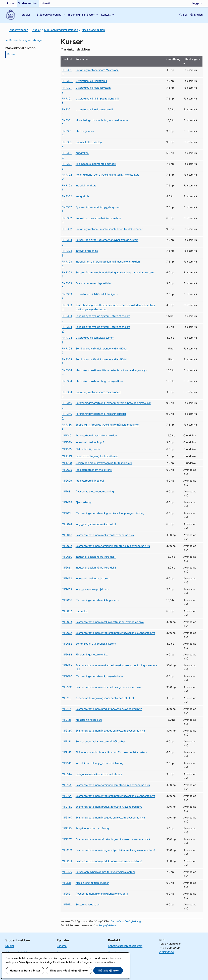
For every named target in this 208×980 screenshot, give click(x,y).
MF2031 (67, 492)
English (198, 15)
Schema (62, 946)
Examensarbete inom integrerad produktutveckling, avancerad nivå (115, 633)
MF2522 (67, 905)
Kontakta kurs (116, 952)
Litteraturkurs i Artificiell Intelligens (97, 294)
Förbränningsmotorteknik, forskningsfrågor (101, 414)
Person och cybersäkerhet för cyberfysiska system (105, 872)
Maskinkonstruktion (93, 30)
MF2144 (67, 774)
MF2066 (67, 600)
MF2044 (67, 524)
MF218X (67, 807)
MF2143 (67, 763)
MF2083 (67, 655)
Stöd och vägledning (18, 952)
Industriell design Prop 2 (90, 442)
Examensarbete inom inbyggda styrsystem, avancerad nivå (110, 731)
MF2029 (67, 481)
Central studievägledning (126, 921)
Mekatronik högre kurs (89, 720)
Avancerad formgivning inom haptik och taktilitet (105, 698)
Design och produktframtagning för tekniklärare (104, 463)
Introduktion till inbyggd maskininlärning (99, 763)
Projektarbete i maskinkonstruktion (96, 435)
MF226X (67, 850)
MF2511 (66, 883)
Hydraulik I (82, 611)
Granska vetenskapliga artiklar (93, 283)
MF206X (67, 622)
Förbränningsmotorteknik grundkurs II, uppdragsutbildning (110, 513)
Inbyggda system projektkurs (93, 589)
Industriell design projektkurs (93, 578)
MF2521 (67, 894)
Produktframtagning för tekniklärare (97, 456)
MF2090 (67, 676)
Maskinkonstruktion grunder (92, 883)
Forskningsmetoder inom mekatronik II (98, 392)
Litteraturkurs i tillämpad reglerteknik (97, 99)
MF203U (67, 513)
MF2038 (67, 502)
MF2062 (67, 578)
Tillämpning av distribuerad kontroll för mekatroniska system (111, 752)
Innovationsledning (87, 251)
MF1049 (67, 456)
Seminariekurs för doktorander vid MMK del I (102, 349)
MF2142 (67, 752)
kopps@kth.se (108, 925)
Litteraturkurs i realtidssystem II (94, 109)
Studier (36, 30)
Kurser (11, 54)
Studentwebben (28, 3)
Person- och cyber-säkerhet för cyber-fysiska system (107, 240)
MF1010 (67, 435)
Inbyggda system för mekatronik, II (96, 524)
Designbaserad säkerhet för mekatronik (99, 774)
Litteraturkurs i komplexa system (95, 338)
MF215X (67, 785)
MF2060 (67, 557)
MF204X (67, 535)
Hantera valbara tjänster (25, 971)
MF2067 (67, 611)
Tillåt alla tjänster (108, 971)
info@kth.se (167, 952)
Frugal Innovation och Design (93, 828)
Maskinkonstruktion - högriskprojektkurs (99, 381)
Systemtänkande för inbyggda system (98, 207)
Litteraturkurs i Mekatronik (91, 81)
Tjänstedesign (84, 502)
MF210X (67, 687)
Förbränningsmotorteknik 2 (92, 655)
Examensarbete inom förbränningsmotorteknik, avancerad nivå (113, 546)
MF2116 (66, 698)
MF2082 (67, 644)
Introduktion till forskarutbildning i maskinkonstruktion (108, 262)
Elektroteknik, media (88, 449)
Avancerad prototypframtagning (95, 492)
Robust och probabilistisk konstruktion (98, 218)
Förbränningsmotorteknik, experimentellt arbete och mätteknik (113, 403)
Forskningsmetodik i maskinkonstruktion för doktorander (109, 229)
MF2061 (67, 568)
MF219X (67, 818)
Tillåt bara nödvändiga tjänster (69, 971)
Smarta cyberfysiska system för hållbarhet (100, 741)
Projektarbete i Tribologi (90, 481)
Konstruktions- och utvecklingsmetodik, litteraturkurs (107, 175)
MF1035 (67, 449)
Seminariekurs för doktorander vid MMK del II (102, 359)
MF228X (67, 861)
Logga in (197, 3)
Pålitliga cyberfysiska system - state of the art (103, 316)
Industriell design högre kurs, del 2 (96, 568)
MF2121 (66, 720)
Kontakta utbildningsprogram (125, 946)
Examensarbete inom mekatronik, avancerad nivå (105, 535)
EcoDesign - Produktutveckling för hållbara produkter (107, 425)
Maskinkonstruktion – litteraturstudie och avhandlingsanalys (111, 370)
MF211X (67, 709)
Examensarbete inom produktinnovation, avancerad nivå (109, 709)
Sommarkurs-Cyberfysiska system (96, 644)
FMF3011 (67, 81)
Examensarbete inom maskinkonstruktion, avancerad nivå (110, 622)
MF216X (67, 796)
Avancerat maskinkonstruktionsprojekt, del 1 (102, 894)
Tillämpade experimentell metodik (96, 164)
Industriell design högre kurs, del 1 (96, 557)
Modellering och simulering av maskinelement (103, 120)
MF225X (67, 839)
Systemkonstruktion (88, 905)
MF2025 (67, 470)
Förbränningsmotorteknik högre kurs (97, 600)
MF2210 (67, 828)
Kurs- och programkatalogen (61, 30)
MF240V (67, 872)
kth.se (11, 3)
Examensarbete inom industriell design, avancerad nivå (108, 687)
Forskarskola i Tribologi (89, 142)
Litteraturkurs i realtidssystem (93, 88)
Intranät (45, 3)
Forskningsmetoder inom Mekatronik (97, 70)
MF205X (67, 546)
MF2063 (67, 589)
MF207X (67, 633)
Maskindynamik (85, 131)
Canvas (61, 952)
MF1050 (67, 463)
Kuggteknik (82, 153)
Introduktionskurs (86, 186)
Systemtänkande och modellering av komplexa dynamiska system (115, 272)
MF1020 (67, 442)
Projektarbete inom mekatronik (94, 470)
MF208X (67, 665)
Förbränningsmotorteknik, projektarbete (99, 676)
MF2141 (67, 741)
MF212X (67, 731)
